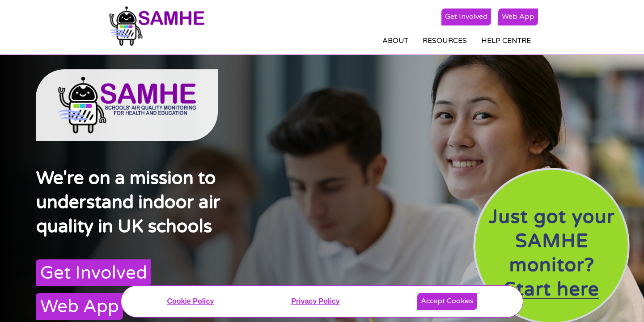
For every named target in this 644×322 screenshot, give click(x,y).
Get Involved (466, 17)
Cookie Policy (190, 301)
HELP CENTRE (506, 41)
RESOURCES (445, 41)
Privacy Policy (316, 301)
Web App (518, 17)
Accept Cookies (447, 301)
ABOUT (395, 41)
